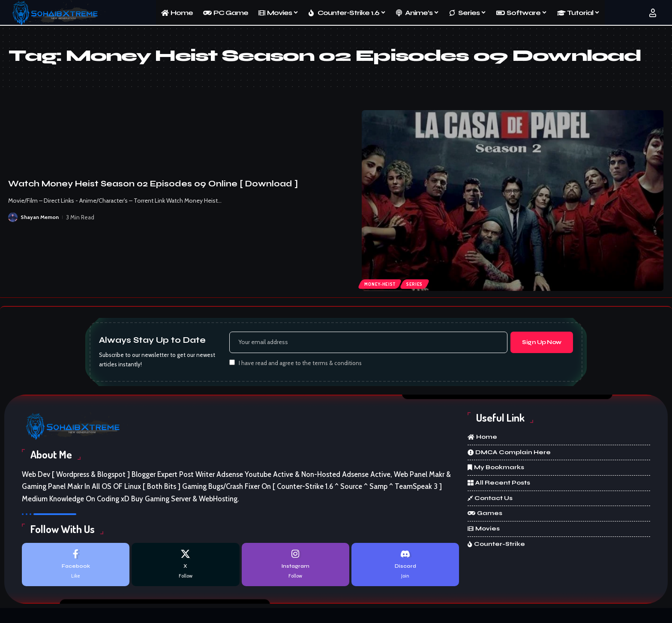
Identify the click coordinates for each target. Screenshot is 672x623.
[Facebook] (76, 566)
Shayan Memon (40, 217)
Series (418, 283)
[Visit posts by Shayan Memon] (13, 217)
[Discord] (405, 566)
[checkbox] (232, 364)
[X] (185, 566)
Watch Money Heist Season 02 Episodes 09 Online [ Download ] (153, 184)
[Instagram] (295, 566)
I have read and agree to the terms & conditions (300, 364)
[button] (653, 13)
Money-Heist (381, 283)
